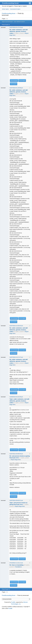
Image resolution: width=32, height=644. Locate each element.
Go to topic (22, 80)
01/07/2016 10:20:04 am (16, 326)
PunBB (13, 602)
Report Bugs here (16, 460)
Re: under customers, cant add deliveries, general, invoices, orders (19, 31)
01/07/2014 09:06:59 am (16, 454)
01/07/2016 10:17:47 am (16, 357)
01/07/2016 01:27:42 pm (16, 27)
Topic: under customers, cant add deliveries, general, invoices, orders (19, 401)
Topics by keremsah (7, 22)
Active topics (5, 9)
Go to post (14, 84)
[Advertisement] (16, 627)
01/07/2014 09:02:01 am (16, 500)
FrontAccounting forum (10, 3)
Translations (18, 567)
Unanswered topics (15, 9)
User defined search (19, 22)
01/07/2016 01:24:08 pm (16, 88)
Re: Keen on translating (16, 565)
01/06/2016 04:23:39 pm (16, 397)
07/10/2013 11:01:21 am (16, 563)
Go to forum (14, 80)
